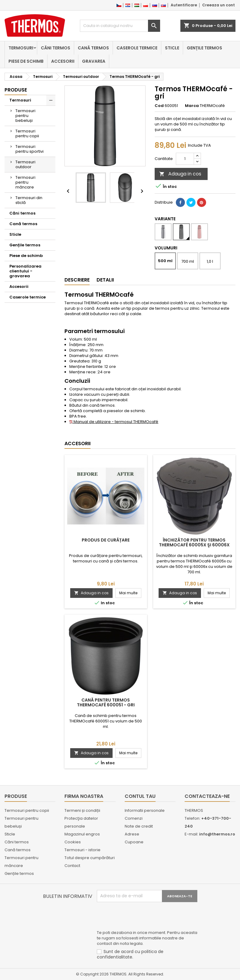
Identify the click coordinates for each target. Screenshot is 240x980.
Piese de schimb (26, 61)
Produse (16, 90)
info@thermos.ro (217, 834)
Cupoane (134, 842)
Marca (192, 106)
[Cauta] (120, 26)
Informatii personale (145, 810)
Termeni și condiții (82, 810)
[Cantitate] (185, 159)
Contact (72, 866)
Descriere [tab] (77, 280)
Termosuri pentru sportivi (30, 149)
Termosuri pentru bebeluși (25, 116)
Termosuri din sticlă (29, 200)
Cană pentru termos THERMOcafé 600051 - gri (106, 702)
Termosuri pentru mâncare (25, 182)
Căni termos (56, 48)
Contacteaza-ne (207, 796)
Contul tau (140, 796)
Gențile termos (204, 48)
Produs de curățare (106, 540)
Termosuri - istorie (82, 850)
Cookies (73, 842)
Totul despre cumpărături (90, 858)
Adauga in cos (180, 174)
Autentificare (184, 5)
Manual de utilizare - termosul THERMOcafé (114, 422)
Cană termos (93, 48)
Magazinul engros (82, 834)
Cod (159, 106)
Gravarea (94, 61)
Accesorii (63, 61)
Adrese (132, 834)
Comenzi (134, 818)
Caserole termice (137, 48)
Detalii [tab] (105, 280)
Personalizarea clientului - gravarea (25, 271)
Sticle (172, 48)
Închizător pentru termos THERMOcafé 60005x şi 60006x (194, 542)
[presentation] (143, 917)
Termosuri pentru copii (27, 133)
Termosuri (21, 48)
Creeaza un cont (219, 5)
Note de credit (139, 826)
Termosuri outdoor (25, 164)
